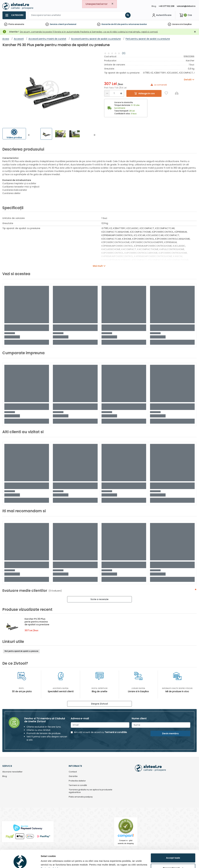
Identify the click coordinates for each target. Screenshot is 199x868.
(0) (124, 53)
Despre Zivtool (99, 704)
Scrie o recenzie (99, 599)
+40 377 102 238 (166, 6)
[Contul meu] (161, 15)
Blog (154, 6)
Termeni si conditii (78, 785)
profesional (71, 24)
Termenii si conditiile (116, 732)
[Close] (112, 4)
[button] (29, 135)
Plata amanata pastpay (81, 797)
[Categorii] (14, 15)
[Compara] (177, 93)
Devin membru (170, 733)
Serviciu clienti (57, 24)
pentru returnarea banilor (134, 24)
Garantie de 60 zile (111, 24)
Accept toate (173, 843)
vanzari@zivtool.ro (186, 6)
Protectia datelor (77, 781)
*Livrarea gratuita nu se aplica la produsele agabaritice (90, 791)
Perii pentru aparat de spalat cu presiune (21, 651)
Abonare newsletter (12, 772)
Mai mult (98, 266)
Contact (73, 772)
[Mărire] (121, 93)
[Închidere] (195, 32)
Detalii (44, 862)
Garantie (73, 776)
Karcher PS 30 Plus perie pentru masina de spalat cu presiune (37, 622)
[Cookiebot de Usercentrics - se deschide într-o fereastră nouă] (20, 862)
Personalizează (173, 853)
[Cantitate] (114, 93)
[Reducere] (107, 93)
